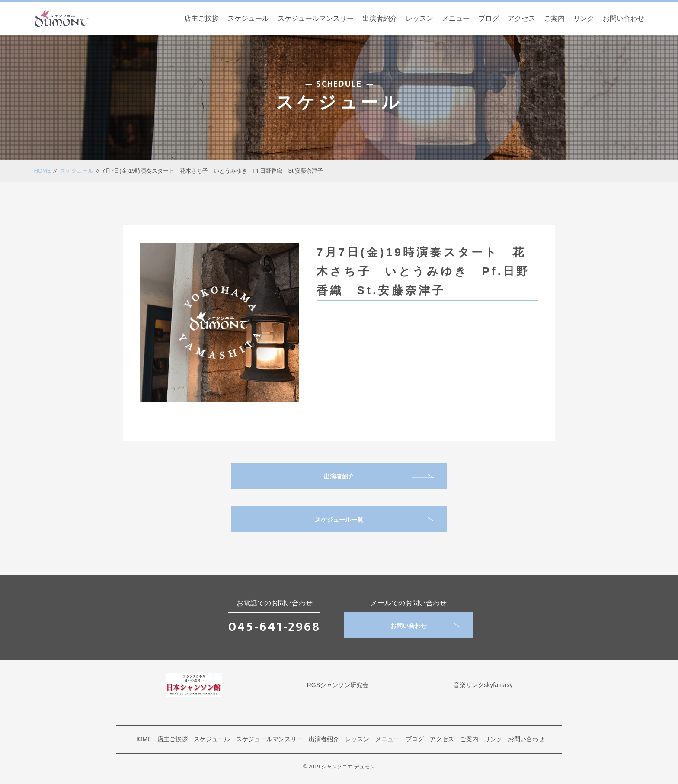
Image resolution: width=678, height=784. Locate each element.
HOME (42, 171)
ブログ (489, 18)
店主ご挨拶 (201, 18)
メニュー (456, 18)
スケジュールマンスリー (316, 18)
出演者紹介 (380, 18)
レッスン (419, 18)
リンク (584, 18)
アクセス (521, 18)
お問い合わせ (624, 18)
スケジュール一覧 (374, 520)
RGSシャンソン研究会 (338, 685)
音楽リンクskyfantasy (483, 685)
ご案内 (554, 18)
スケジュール (248, 18)
